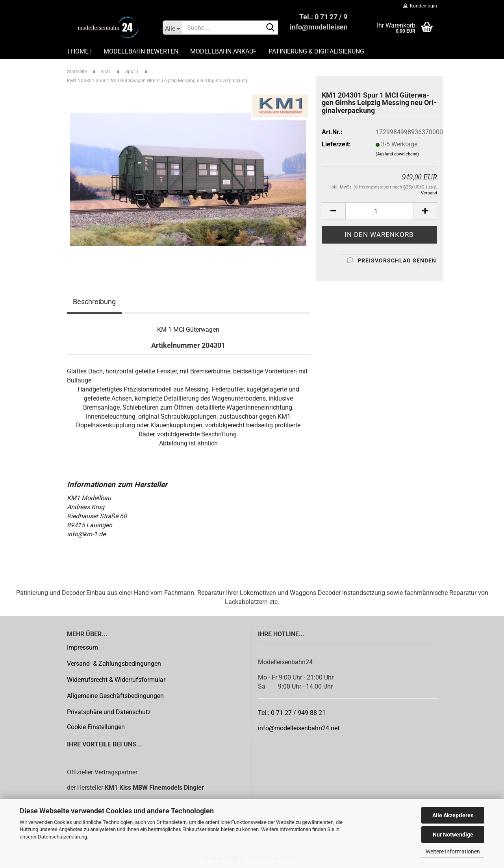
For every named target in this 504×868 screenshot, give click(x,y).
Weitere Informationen (453, 851)
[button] (334, 211)
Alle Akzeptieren (453, 815)
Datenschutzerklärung (62, 837)
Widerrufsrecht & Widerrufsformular (116, 680)
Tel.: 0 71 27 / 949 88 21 (292, 713)
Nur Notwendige (453, 835)
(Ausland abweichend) (397, 154)
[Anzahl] (379, 211)
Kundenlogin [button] (420, 6)
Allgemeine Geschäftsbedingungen (115, 696)
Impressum (82, 647)
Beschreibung (94, 302)
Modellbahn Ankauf (223, 51)
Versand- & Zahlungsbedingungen (114, 664)
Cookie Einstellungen (96, 727)
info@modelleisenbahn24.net (299, 728)
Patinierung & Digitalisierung (316, 51)
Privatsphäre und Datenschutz (109, 712)
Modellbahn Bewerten (141, 51)
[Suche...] (172, 28)
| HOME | (80, 51)
